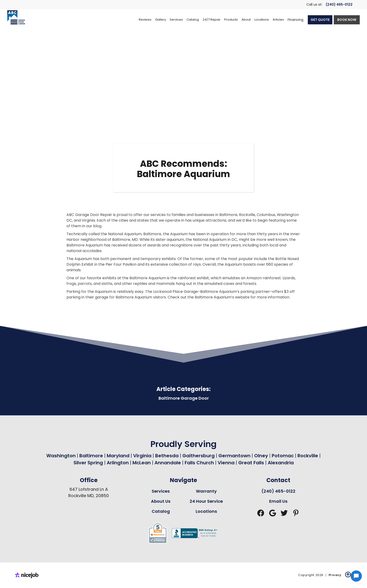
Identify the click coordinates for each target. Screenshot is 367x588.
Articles (278, 20)
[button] (176, 20)
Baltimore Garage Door (184, 398)
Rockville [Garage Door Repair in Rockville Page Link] (308, 456)
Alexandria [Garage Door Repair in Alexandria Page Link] (281, 463)
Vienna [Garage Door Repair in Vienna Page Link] (226, 463)
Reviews (145, 20)
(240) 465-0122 (339, 4)
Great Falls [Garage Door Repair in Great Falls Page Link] (251, 463)
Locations (206, 511)
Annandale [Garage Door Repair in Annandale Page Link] (168, 463)
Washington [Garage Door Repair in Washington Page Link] (61, 456)
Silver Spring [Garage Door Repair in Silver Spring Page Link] (89, 463)
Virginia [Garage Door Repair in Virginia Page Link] (142, 456)
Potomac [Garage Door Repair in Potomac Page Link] (283, 456)
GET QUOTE (320, 20)
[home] (16, 17)
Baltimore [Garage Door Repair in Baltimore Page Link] (91, 456)
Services (161, 491)
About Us (161, 501)
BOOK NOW (347, 20)
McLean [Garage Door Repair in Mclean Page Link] (142, 463)
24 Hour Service (206, 501)
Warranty (206, 491)
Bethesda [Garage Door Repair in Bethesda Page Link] (167, 456)
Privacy (335, 575)
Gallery (161, 20)
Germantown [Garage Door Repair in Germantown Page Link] (235, 456)
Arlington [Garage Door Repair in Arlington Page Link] (118, 463)
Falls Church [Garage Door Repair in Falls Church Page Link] (199, 463)
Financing (295, 20)
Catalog (161, 511)
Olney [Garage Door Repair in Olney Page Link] (262, 456)
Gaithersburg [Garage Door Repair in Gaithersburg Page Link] (198, 456)
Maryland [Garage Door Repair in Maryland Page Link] (118, 456)
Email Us (278, 501)
